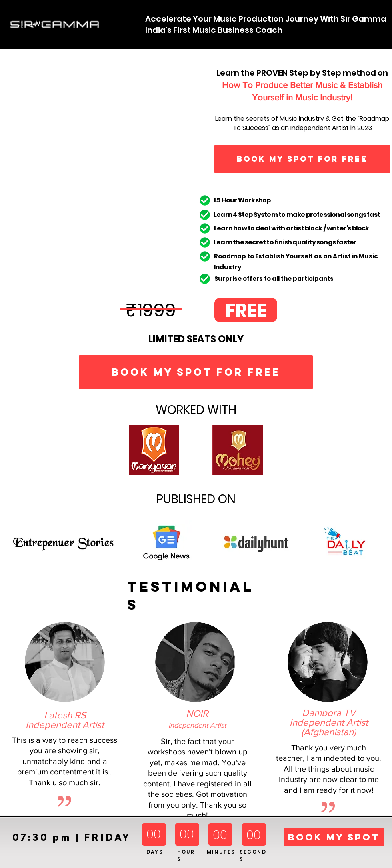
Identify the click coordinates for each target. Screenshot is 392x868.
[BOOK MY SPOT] (334, 837)
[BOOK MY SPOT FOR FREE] (302, 159)
